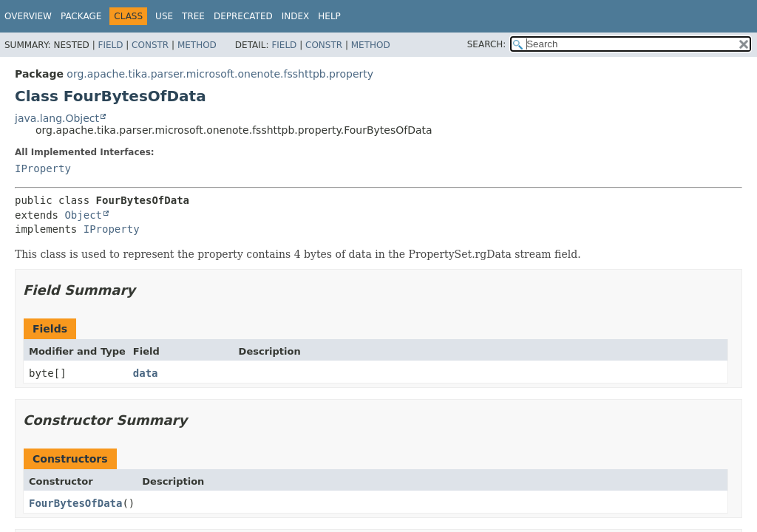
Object (83, 215)
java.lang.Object (57, 118)
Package (81, 16)
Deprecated (243, 16)
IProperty (43, 168)
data (146, 373)
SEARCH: (487, 44)
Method (197, 45)
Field (110, 45)
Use (164, 16)
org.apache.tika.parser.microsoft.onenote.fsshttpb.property (220, 74)
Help (329, 16)
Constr (150, 45)
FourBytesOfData (75, 503)
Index (296, 16)
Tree (193, 16)
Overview (28, 16)
